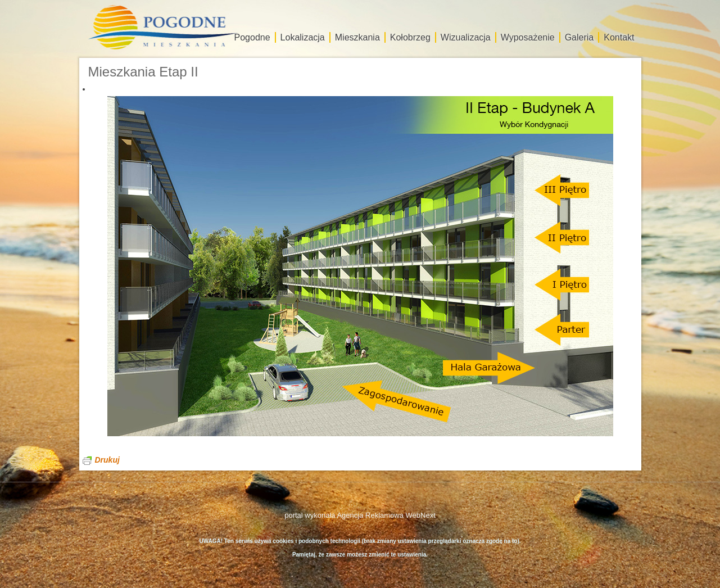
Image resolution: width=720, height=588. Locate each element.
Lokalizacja (303, 37)
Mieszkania (357, 37)
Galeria (579, 37)
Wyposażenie (528, 37)
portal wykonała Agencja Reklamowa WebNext (360, 515)
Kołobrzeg (410, 37)
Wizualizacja (466, 37)
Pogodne (252, 37)
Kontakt (619, 37)
